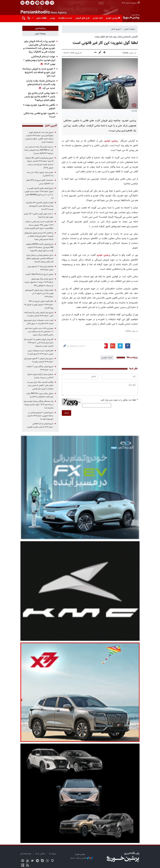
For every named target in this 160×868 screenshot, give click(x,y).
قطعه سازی (41, 18)
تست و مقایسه (65, 18)
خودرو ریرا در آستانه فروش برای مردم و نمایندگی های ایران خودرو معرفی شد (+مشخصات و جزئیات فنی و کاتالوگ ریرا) (39, 47)
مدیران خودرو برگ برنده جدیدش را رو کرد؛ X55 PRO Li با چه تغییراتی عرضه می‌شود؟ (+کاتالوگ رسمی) (39, 150)
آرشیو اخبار (116, 29)
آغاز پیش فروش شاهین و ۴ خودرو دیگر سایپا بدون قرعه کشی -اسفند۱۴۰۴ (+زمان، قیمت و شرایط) (39, 343)
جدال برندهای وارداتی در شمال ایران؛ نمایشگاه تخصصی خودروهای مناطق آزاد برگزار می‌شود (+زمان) (40, 259)
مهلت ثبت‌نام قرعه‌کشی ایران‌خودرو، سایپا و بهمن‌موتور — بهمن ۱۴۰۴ (39, 60)
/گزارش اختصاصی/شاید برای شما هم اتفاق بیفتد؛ (116, 37)
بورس (52, 18)
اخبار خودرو (98, 18)
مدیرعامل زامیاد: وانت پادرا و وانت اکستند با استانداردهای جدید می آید (41, 85)
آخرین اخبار (51, 126)
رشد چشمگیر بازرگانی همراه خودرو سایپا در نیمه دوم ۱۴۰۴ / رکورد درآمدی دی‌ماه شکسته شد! (39, 405)
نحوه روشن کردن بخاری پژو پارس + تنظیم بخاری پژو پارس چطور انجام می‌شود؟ (40, 97)
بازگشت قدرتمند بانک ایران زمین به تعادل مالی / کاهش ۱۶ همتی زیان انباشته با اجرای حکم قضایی (40, 386)
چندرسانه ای (26, 854)
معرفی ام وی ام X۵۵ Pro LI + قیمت (39, 274)
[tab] (40, 28)
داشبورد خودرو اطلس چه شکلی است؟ (39, 115)
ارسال (66, 413)
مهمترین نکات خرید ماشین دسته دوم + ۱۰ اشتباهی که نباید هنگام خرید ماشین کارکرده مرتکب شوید (39, 332)
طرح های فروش (82, 18)
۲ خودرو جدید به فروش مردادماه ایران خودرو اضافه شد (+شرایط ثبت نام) (39, 72)
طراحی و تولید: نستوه (82, 858)
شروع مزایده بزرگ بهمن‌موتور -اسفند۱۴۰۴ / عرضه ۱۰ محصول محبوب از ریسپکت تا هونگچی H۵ (39, 282)
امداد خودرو (107, 358)
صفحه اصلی (130, 29)
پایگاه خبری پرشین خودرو (131, 13)
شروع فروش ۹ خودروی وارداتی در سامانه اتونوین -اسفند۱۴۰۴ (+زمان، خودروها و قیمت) (40, 416)
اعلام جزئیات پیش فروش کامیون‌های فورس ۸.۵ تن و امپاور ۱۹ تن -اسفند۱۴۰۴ (39, 293)
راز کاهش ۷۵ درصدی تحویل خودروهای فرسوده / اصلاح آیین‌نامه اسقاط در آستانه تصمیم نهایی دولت (39, 236)
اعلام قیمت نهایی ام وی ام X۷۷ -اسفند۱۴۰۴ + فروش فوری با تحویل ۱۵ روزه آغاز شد (39, 305)
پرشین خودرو (113, 18)
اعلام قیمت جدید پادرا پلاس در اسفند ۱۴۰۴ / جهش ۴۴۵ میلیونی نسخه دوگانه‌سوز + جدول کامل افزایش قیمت (39, 225)
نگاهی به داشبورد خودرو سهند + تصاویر (39, 107)
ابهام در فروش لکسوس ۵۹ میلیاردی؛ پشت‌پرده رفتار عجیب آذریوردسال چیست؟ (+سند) (39, 206)
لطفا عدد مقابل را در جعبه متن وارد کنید (119, 400)
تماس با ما (40, 854)
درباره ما (53, 854)
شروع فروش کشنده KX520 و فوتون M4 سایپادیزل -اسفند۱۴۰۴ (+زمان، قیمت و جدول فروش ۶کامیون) (40, 247)
